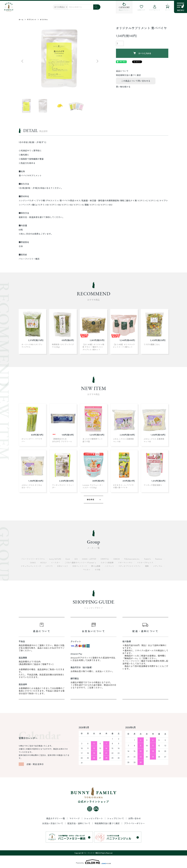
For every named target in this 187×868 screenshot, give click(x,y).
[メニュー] (181, 7)
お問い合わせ (135, 818)
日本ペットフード (80, 566)
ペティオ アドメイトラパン (130, 566)
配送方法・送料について (79, 823)
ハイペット (110, 566)
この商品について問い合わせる (136, 81)
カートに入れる (142, 53)
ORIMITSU (105, 559)
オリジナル (44, 19)
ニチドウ (49, 566)
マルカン (87, 570)
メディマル (158, 566)
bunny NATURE (55, 559)
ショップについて (116, 818)
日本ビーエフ (63, 566)
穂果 (147, 566)
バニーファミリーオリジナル (33, 559)
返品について (122, 71)
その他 (98, 570)
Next (97, 61)
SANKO (33, 562)
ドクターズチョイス (145, 562)
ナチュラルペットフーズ (31, 566)
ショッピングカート (94, 818)
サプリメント (32, 19)
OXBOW (117, 559)
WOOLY (44, 562)
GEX (76, 559)
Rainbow (159, 559)
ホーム (21, 19)
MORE (91, 500)
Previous (23, 61)
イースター (56, 562)
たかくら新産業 (107, 562)
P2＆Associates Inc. (132, 559)
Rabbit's (148, 559)
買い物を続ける (123, 87)
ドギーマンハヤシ (125, 562)
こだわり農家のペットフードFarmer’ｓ (81, 562)
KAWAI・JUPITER (89, 559)
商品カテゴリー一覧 (56, 818)
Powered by (94, 862)
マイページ (75, 818)
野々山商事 (96, 566)
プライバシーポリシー (134, 823)
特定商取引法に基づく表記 (128, 75)
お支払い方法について (53, 823)
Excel (68, 559)
